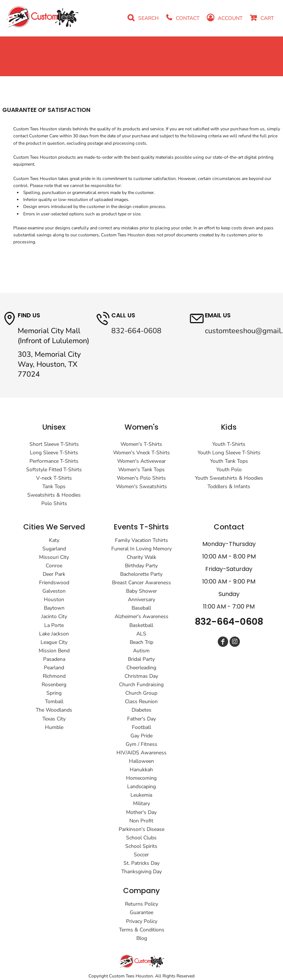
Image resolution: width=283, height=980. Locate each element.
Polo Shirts (54, 503)
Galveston (54, 591)
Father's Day (141, 719)
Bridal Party (141, 659)
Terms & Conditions (142, 930)
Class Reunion (141, 701)
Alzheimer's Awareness (141, 616)
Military (141, 803)
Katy (54, 540)
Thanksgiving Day (141, 872)
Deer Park (54, 574)
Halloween (141, 761)
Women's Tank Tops (141, 470)
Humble (54, 727)
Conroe (54, 566)
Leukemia (141, 795)
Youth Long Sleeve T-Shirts (229, 453)
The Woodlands (54, 710)
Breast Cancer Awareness (141, 583)
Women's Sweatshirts (141, 487)
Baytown (54, 608)
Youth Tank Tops (229, 461)
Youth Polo (229, 470)
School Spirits (141, 846)
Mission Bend (54, 651)
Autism (141, 651)
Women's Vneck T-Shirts (141, 453)
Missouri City (54, 557)
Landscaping (141, 787)
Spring (54, 693)
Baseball (141, 608)
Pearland (54, 668)
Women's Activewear (141, 461)
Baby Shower (141, 591)
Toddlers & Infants (229, 487)
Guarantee (141, 912)
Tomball (54, 701)
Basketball (141, 625)
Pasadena (54, 659)
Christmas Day (141, 676)
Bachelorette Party (141, 574)
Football (141, 727)
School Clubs (141, 838)
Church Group (141, 693)
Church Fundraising (141, 685)
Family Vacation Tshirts (141, 540)
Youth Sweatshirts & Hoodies (229, 478)
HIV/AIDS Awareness (141, 753)
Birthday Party (141, 566)
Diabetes (141, 710)
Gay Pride (141, 736)
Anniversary (141, 600)
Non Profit (141, 821)
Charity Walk (141, 557)
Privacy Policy (142, 921)
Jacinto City (54, 616)
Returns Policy (141, 904)
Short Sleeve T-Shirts (54, 444)
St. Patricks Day (141, 863)
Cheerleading (141, 668)
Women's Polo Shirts (141, 478)
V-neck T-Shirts (54, 478)
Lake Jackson (54, 634)
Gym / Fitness (141, 744)
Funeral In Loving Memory (141, 549)
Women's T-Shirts (141, 444)
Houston (54, 600)
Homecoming (141, 778)
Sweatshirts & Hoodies (54, 495)
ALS (141, 634)
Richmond (54, 676)
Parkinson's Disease (141, 829)
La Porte (54, 625)
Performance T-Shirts (54, 461)
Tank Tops (54, 487)
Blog (142, 938)
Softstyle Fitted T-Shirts (54, 470)
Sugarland (54, 549)
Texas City (54, 719)
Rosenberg (54, 685)
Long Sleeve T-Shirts (54, 453)
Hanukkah (141, 770)
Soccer (141, 855)
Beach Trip (141, 642)
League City (54, 642)
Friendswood (54, 583)
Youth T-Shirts (229, 444)
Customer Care (44, 136)
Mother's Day (141, 812)
